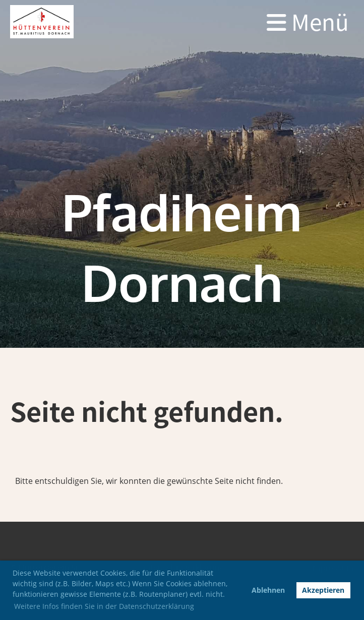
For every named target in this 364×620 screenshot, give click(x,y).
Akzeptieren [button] (323, 590)
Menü (308, 22)
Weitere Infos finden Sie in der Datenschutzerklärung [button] (104, 606)
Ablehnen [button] (268, 590)
